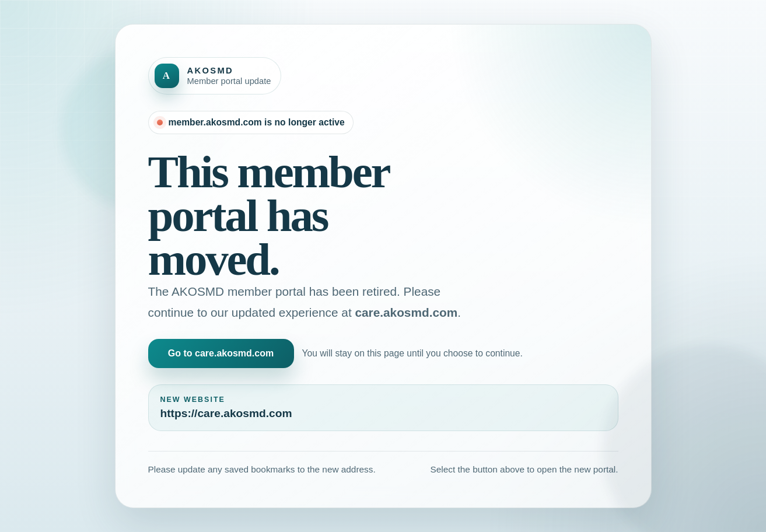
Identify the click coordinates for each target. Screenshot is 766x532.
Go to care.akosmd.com (221, 353)
